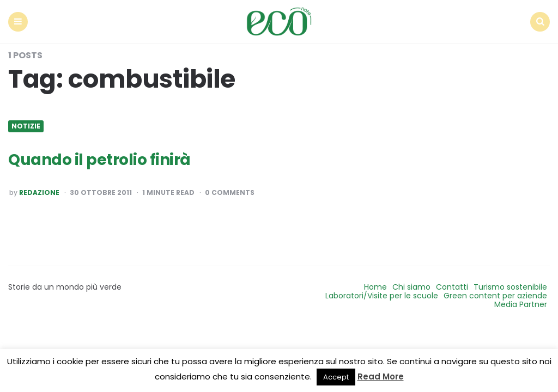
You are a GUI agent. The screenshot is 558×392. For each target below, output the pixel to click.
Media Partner (521, 304)
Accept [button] (336, 377)
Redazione (39, 193)
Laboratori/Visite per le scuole (382, 296)
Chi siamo (411, 287)
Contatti (452, 287)
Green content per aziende (495, 296)
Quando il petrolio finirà (99, 160)
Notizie (26, 126)
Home (375, 287)
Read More (381, 376)
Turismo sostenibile (510, 287)
